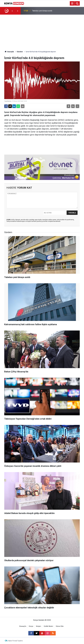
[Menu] (72, 3)
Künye (31, 626)
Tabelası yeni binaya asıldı (42, 11)
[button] (68, 106)
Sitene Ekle (60, 626)
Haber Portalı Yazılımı (15, 641)
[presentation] (12, 11)
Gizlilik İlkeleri (48, 626)
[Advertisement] (42, 31)
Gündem (20, 52)
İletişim (38, 626)
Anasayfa (9, 52)
